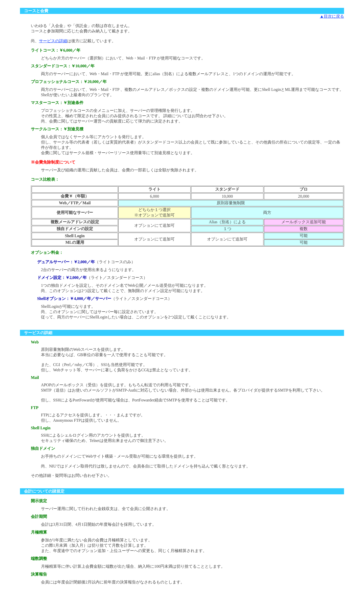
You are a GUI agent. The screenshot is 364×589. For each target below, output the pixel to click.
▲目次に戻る (332, 16)
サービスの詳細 (53, 41)
